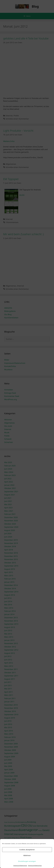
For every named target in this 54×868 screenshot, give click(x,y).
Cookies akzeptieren (27, 850)
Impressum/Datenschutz (20, 866)
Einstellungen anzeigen (27, 861)
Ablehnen (27, 855)
